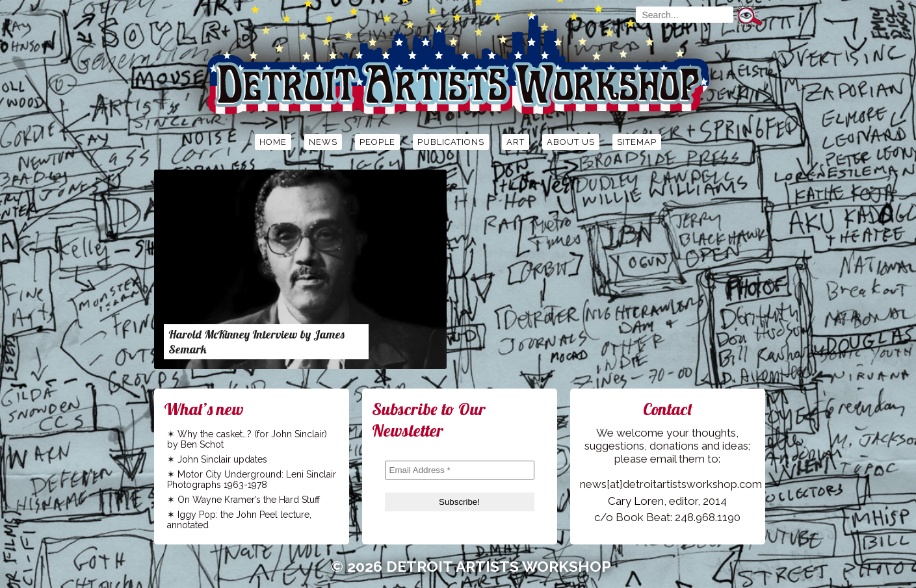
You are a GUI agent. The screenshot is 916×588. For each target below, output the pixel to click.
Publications (451, 142)
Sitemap (637, 142)
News (323, 142)
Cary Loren (636, 501)
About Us (571, 142)
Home (273, 142)
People (377, 142)
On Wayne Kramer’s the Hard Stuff (249, 500)
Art (516, 142)
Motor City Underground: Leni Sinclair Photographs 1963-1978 (252, 479)
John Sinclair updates (222, 459)
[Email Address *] (460, 470)
